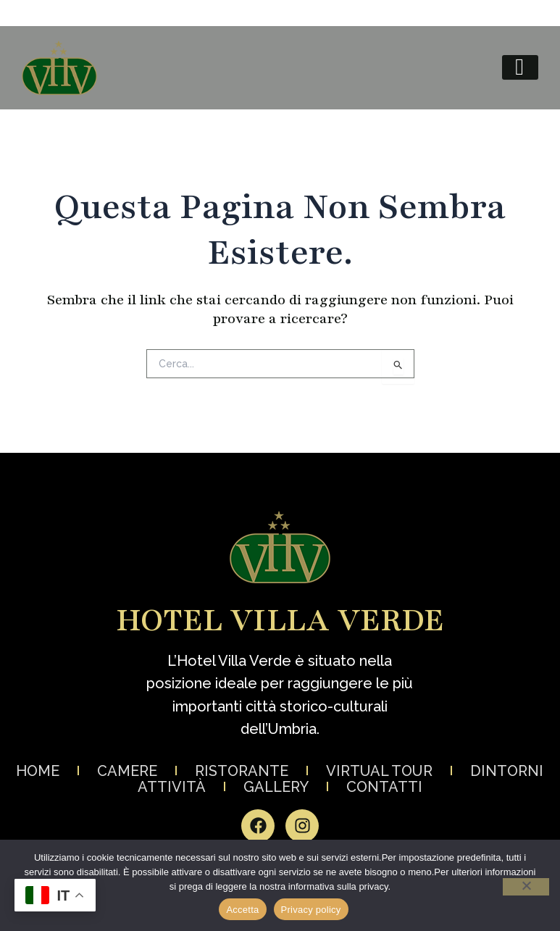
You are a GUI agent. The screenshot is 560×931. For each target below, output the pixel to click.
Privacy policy (311, 910)
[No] (526, 887)
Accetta (242, 910)
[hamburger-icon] (520, 67)
